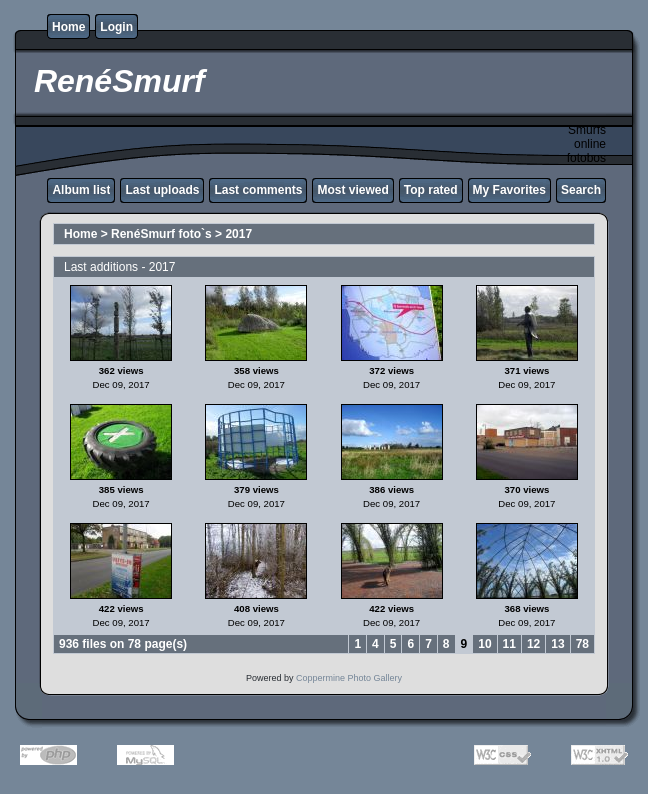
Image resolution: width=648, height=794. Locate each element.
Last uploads (162, 190)
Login (116, 27)
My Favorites (509, 190)
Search (581, 190)
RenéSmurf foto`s (161, 234)
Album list (81, 190)
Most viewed (352, 190)
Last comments (258, 190)
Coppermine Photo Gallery (349, 678)
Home (68, 27)
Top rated (431, 190)
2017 (238, 234)
